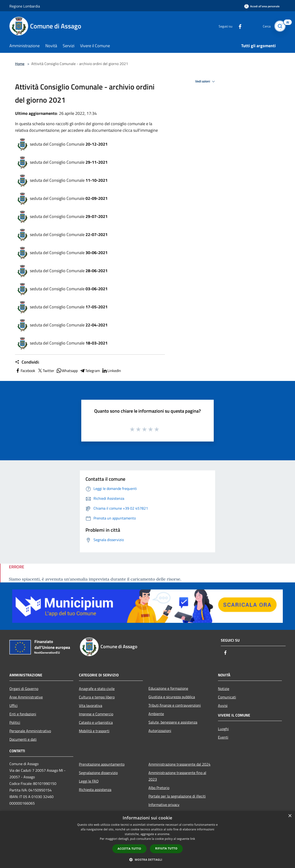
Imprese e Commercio (96, 714)
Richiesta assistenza (95, 790)
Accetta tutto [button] (129, 849)
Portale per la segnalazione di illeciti (177, 796)
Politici (15, 722)
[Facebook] (238, 26)
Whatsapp (67, 371)
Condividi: (27, 362)
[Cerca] (280, 26)
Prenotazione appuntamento (102, 764)
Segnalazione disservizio (98, 773)
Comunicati (227, 697)
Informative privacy (164, 805)
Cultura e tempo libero (97, 697)
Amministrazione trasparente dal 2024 (179, 764)
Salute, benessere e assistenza (173, 722)
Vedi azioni (206, 81)
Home (20, 64)
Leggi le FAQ (89, 781)
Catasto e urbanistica (96, 722)
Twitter (46, 371)
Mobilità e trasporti (94, 731)
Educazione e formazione (168, 688)
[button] (147, 860)
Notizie (224, 689)
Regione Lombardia (25, 6)
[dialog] (147, 839)
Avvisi (223, 705)
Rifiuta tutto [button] (166, 848)
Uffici (14, 705)
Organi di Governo (24, 689)
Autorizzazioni (160, 731)
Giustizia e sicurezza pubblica (172, 697)
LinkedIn (111, 371)
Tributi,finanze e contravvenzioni (175, 705)
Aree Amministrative (26, 697)
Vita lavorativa (91, 705)
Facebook (25, 371)
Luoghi (223, 729)
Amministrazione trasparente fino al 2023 (177, 776)
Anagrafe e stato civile (97, 689)
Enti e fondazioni (23, 714)
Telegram (90, 371)
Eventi (223, 737)
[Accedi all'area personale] (262, 6)
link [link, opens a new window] (193, 839)
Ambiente (156, 714)
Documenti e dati (23, 739)
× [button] (290, 816)
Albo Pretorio (159, 788)
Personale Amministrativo (30, 731)
